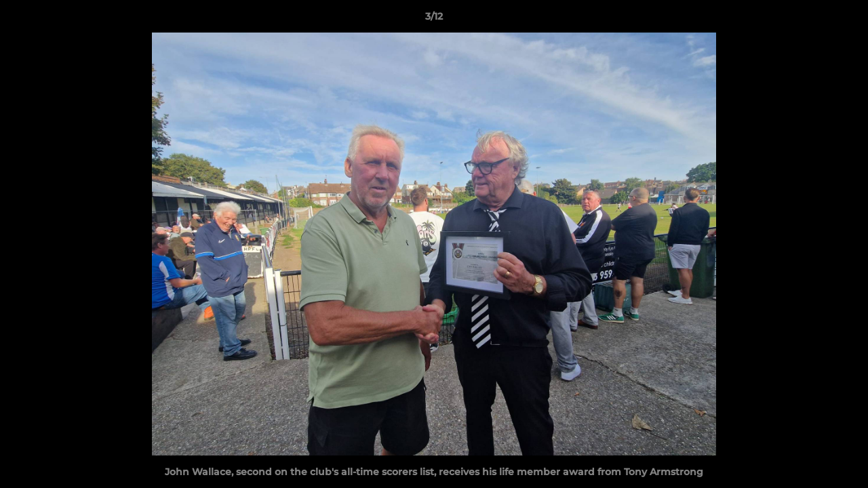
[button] (844, 20)
